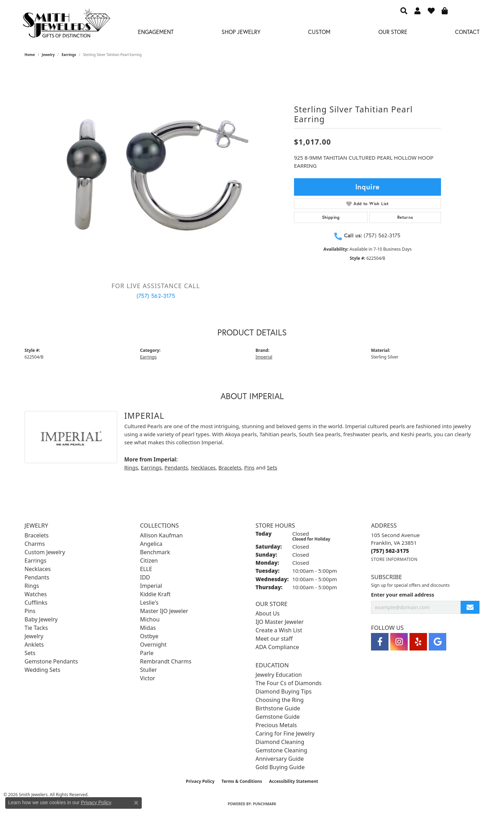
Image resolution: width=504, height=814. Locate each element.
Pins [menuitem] (30, 611)
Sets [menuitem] (30, 653)
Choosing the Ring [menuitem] (280, 700)
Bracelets (230, 467)
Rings (131, 467)
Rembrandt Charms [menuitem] (166, 661)
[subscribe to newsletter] (470, 607)
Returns (405, 217)
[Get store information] (394, 559)
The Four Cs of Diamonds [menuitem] (289, 683)
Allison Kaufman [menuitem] (161, 535)
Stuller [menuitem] (148, 670)
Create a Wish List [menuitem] (279, 630)
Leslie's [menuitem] (149, 603)
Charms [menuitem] (35, 544)
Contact (467, 32)
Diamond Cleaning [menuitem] (280, 742)
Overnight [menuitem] (153, 645)
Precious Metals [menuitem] (276, 725)
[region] (156, 172)
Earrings (69, 55)
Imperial (264, 357)
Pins (250, 467)
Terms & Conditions (242, 781)
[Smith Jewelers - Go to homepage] (66, 25)
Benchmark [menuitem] (155, 552)
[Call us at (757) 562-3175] (390, 551)
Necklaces (203, 467)
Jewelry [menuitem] (34, 636)
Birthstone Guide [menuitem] (278, 708)
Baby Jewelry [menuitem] (41, 619)
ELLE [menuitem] (146, 569)
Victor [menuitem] (148, 678)
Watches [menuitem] (36, 594)
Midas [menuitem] (148, 628)
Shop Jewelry (241, 32)
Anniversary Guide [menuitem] (280, 759)
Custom (319, 32)
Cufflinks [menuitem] (36, 603)
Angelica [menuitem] (151, 544)
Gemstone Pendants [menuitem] (51, 661)
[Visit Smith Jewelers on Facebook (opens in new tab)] (380, 642)
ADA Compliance (277, 647)
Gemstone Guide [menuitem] (278, 717)
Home (30, 55)
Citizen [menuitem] (149, 561)
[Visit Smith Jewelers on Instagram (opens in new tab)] (399, 642)
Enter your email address (402, 594)
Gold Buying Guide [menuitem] (280, 767)
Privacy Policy (200, 781)
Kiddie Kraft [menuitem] (155, 594)
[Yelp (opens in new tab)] (418, 642)
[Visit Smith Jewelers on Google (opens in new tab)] (437, 642)
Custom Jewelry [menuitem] (45, 552)
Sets (272, 467)
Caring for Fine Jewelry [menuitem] (285, 733)
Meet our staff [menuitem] (274, 639)
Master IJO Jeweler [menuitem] (164, 611)
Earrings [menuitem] (36, 561)
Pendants (176, 467)
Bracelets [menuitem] (37, 535)
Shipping (331, 217)
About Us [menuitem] (268, 613)
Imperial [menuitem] (151, 586)
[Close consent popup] (136, 803)
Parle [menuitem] (147, 653)
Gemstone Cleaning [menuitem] (281, 750)
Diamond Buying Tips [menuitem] (283, 691)
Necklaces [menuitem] (38, 569)
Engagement (156, 32)
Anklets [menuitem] (34, 645)
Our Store (393, 32)
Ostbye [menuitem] (149, 636)
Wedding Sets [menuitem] (43, 670)
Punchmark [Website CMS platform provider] (265, 804)
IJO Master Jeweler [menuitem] (280, 622)
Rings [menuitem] (32, 586)
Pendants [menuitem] (37, 577)
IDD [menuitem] (145, 577)
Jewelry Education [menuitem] (279, 675)
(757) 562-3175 (156, 296)
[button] (404, 11)
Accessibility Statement (294, 781)
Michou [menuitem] (150, 619)
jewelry (48, 55)
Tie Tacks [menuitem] (36, 628)
